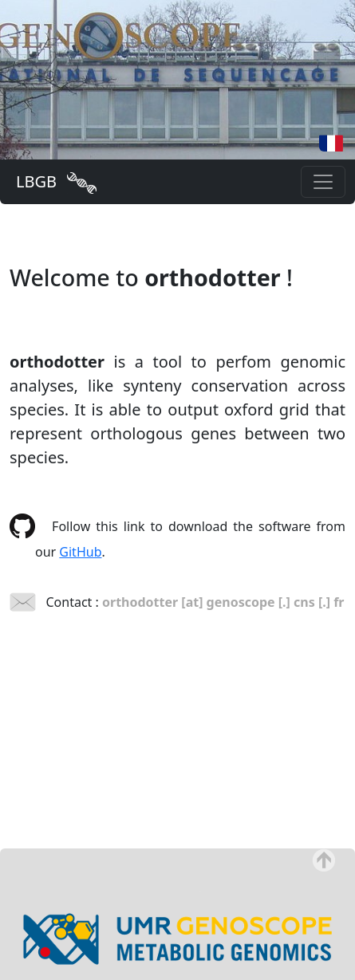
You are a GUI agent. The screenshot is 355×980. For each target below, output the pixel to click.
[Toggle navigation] (323, 182)
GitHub (80, 552)
